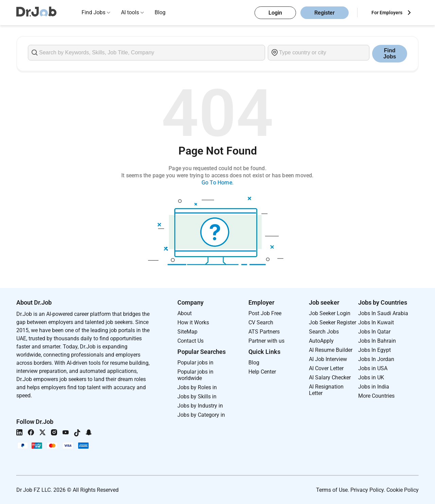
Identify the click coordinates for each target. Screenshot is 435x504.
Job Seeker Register (333, 322)
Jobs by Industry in (200, 406)
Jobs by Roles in (197, 387)
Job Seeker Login (330, 313)
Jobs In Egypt (375, 350)
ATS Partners (264, 332)
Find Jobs (93, 12)
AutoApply (321, 341)
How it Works (193, 322)
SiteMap (187, 332)
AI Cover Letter (326, 368)
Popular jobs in (195, 363)
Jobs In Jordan (376, 359)
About (185, 313)
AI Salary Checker (330, 377)
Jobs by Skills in (197, 397)
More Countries (376, 396)
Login (275, 13)
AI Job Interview (328, 359)
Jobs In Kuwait (376, 322)
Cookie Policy (403, 490)
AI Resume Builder (331, 350)
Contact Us (190, 341)
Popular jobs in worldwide (195, 375)
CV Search (261, 322)
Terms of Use (332, 490)
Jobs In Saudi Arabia (383, 313)
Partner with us (266, 341)
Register (325, 13)
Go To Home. (217, 183)
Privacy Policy (367, 490)
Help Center (262, 372)
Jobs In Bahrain (377, 341)
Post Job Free (265, 313)
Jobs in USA (373, 368)
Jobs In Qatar (374, 332)
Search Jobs (324, 332)
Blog (160, 12)
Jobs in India (374, 387)
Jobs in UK (371, 377)
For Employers (387, 13)
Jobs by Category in (201, 415)
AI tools (130, 12)
